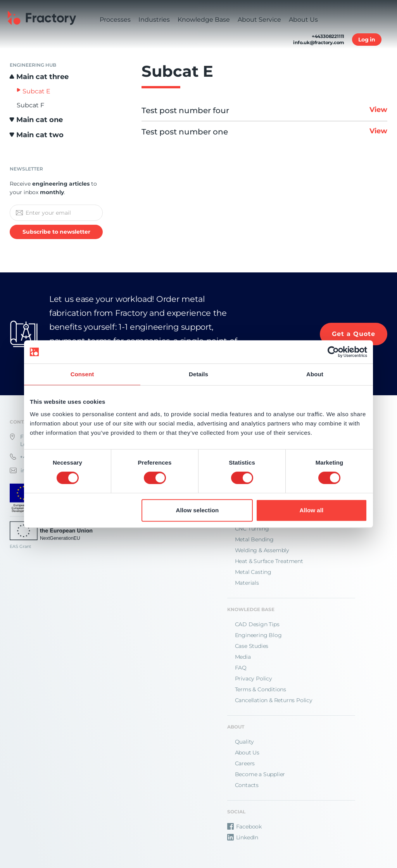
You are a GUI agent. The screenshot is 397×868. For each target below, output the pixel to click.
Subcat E (36, 91)
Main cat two (40, 135)
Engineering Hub (33, 65)
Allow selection (198, 510)
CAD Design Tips (257, 624)
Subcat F (30, 105)
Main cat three (42, 77)
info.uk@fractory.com (319, 42)
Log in (367, 40)
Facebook (244, 827)
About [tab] (315, 374)
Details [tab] (198, 374)
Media (243, 657)
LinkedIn (243, 837)
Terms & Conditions (261, 689)
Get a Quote (354, 334)
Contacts (247, 785)
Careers (245, 763)
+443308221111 (328, 36)
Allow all (312, 510)
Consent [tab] (82, 374)
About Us (247, 753)
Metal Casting (253, 572)
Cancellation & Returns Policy (274, 700)
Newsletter (26, 169)
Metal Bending (254, 539)
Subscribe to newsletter (56, 232)
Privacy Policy (254, 679)
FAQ (241, 668)
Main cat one (40, 120)
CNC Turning (252, 529)
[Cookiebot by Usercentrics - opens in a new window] (333, 352)
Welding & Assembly (262, 550)
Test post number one (264, 132)
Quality (245, 742)
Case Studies (252, 646)
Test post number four (264, 110)
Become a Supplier (260, 774)
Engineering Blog (258, 635)
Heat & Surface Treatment (269, 561)
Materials (247, 583)
